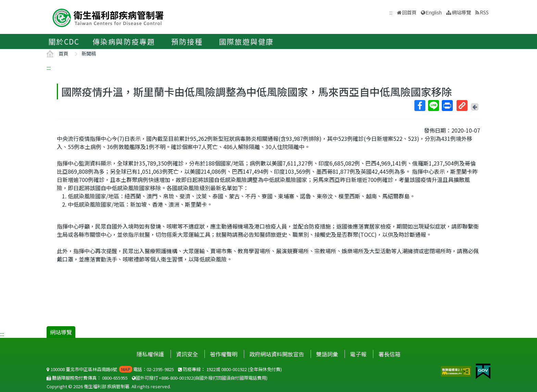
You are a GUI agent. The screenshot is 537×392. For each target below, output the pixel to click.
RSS (484, 12)
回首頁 (409, 12)
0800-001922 (234, 369)
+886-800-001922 (176, 378)
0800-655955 (115, 378)
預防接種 (187, 41)
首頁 (63, 53)
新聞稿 (89, 53)
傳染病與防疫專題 (124, 41)
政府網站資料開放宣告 (277, 354)
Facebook (420, 106)
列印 (447, 106)
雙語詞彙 (327, 354)
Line (433, 106)
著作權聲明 (224, 354)
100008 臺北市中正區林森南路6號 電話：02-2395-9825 (110, 369)
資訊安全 (187, 354)
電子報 (358, 354)
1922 (211, 369)
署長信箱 (389, 354)
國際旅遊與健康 (247, 41)
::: (49, 68)
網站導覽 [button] (461, 12)
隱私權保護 (150, 354)
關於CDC (64, 41)
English (434, 13)
